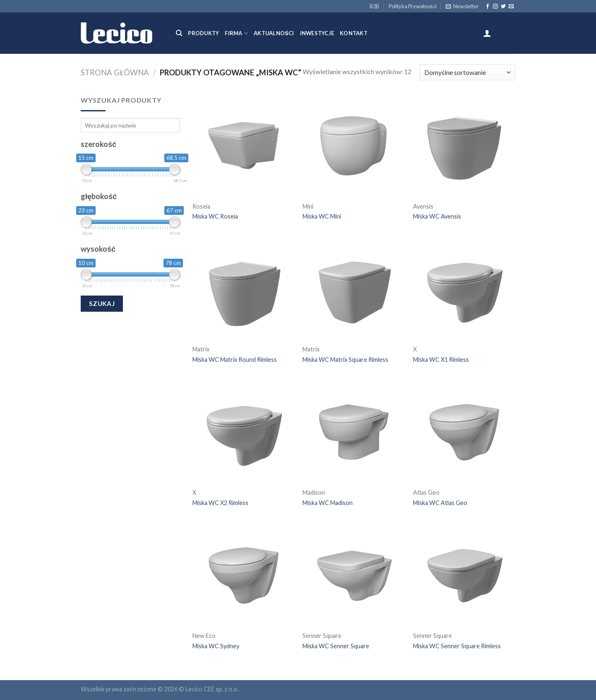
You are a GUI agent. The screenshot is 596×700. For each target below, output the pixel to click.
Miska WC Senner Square (336, 646)
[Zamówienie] (467, 72)
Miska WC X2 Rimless (220, 503)
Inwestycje (317, 33)
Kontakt (354, 33)
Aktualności (274, 33)
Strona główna (115, 72)
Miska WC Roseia (215, 216)
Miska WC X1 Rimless (441, 360)
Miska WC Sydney (216, 646)
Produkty (203, 33)
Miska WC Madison (328, 503)
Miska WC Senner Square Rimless (457, 646)
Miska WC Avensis (437, 216)
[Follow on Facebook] (488, 7)
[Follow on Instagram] (495, 7)
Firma (236, 33)
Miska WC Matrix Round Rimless (235, 360)
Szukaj (102, 303)
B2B (374, 6)
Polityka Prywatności (413, 6)
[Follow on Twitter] (503, 7)
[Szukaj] (179, 33)
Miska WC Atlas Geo (440, 503)
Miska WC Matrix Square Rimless (345, 360)
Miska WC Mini (322, 216)
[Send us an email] (511, 7)
